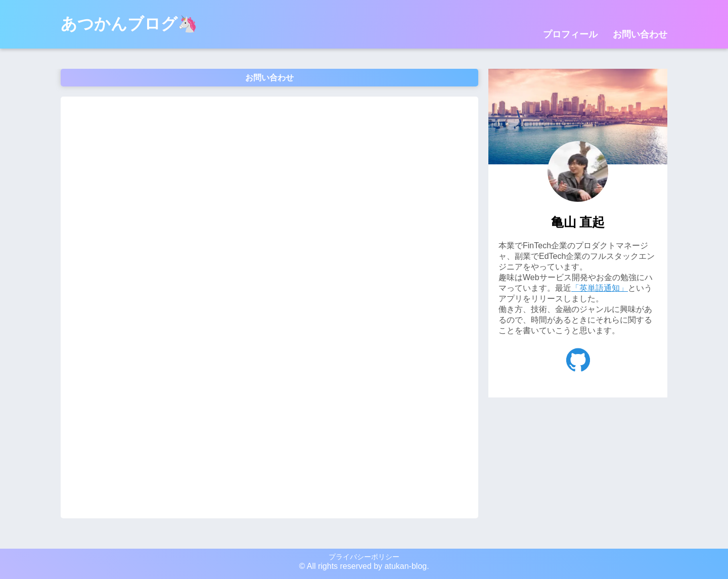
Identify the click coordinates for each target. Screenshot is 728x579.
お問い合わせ (640, 34)
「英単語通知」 (600, 288)
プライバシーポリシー (364, 557)
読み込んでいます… (269, 306)
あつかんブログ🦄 (129, 24)
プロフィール (570, 34)
